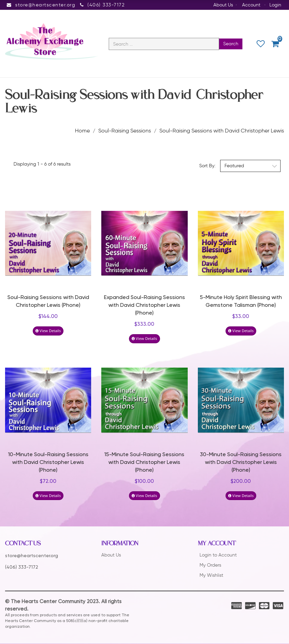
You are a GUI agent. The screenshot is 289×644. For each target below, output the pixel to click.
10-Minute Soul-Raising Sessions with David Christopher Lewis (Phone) (48, 463)
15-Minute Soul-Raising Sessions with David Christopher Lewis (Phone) (144, 463)
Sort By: (207, 166)
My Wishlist (211, 576)
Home (82, 131)
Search (231, 44)
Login (275, 5)
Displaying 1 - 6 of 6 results (42, 164)
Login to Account (218, 555)
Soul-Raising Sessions (125, 131)
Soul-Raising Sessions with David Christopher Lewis (222, 131)
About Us (223, 5)
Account (251, 5)
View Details (48, 331)
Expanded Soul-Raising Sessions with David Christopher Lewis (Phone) (144, 306)
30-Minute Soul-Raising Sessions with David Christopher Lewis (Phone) (241, 463)
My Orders (210, 565)
